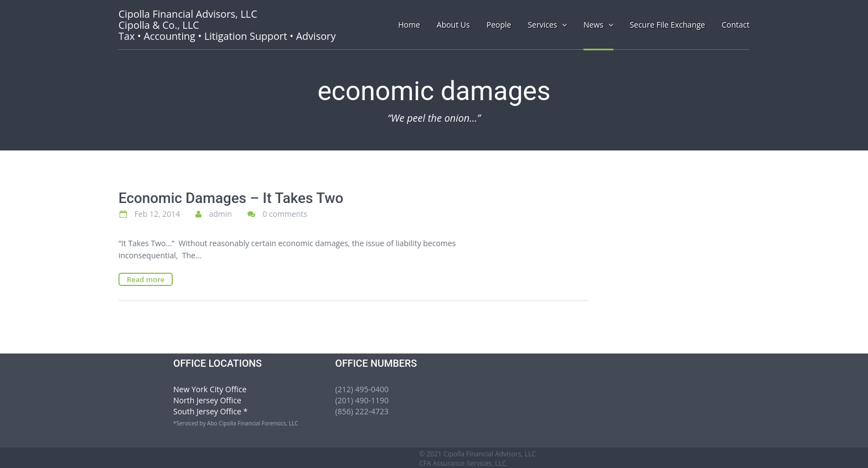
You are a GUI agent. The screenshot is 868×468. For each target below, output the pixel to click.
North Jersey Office (207, 400)
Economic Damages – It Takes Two (231, 198)
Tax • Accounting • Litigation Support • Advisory (227, 25)
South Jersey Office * (210, 411)
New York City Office (210, 389)
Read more (146, 279)
